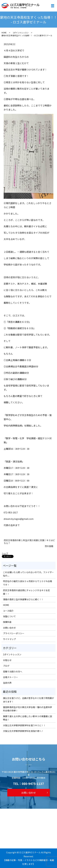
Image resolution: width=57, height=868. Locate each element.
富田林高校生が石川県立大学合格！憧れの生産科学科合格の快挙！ (28, 709)
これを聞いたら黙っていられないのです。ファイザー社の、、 (28, 574)
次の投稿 (49, 546)
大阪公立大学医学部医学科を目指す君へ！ (23, 731)
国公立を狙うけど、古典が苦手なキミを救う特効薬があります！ (28, 700)
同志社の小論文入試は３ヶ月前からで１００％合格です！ (28, 583)
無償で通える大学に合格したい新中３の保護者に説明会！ (28, 718)
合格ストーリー (10, 677)
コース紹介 (8, 611)
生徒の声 (7, 683)
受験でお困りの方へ (13, 672)
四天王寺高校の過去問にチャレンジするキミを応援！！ (26, 592)
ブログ (6, 666)
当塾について (9, 616)
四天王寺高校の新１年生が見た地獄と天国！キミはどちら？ (29, 542)
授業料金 (7, 622)
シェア (5, 553)
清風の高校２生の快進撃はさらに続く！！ (23, 599)
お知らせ (7, 660)
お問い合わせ (9, 628)
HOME (4, 33)
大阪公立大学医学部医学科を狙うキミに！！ (24, 725)
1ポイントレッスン (21, 33)
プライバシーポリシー (14, 633)
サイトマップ (9, 639)
